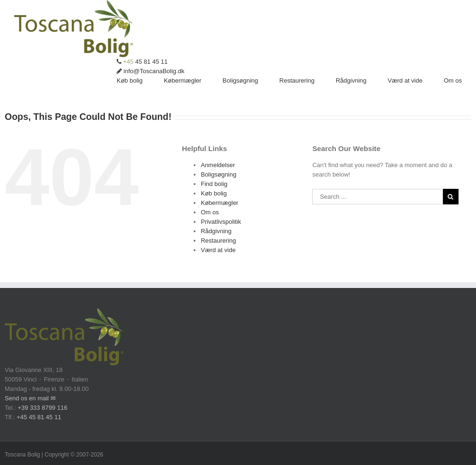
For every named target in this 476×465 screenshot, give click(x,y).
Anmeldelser (218, 165)
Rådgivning (216, 231)
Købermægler (219, 203)
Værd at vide (218, 250)
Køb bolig (214, 193)
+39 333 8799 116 (42, 408)
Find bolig (214, 184)
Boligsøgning (218, 174)
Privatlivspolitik (221, 222)
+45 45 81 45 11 (39, 417)
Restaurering (218, 241)
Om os (210, 212)
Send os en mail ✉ (30, 398)
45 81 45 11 (142, 62)
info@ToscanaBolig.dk (150, 71)
